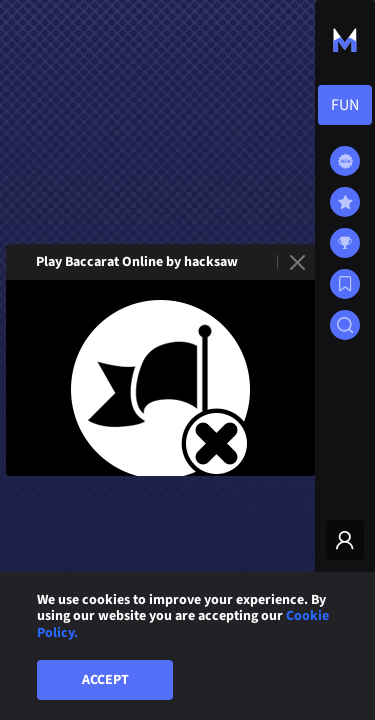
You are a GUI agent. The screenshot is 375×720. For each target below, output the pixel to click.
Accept (105, 680)
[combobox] (345, 105)
